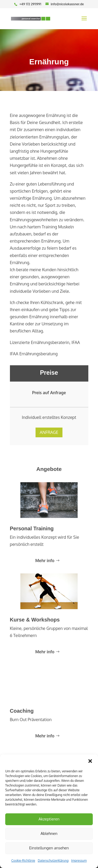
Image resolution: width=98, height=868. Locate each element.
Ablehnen (49, 833)
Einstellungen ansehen (49, 848)
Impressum (79, 861)
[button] (90, 761)
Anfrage (49, 421)
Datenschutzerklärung (53, 861)
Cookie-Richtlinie (23, 861)
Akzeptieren (49, 819)
